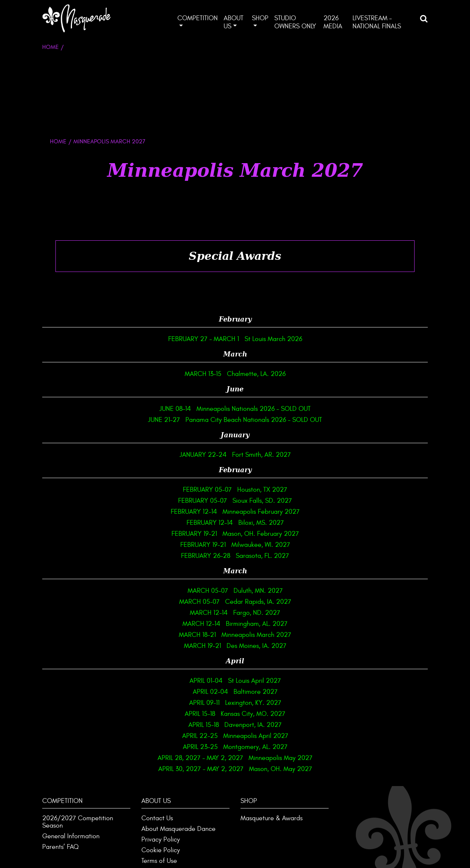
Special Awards (235, 256)
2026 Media (333, 22)
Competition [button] (198, 18)
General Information (71, 836)
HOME (58, 141)
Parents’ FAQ (60, 847)
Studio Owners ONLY (295, 22)
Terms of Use (159, 861)
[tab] (235, 256)
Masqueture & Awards (272, 818)
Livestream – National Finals (377, 22)
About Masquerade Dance (178, 829)
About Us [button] (234, 22)
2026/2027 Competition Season (78, 822)
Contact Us (157, 818)
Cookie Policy (161, 850)
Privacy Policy (161, 840)
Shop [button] (260, 18)
